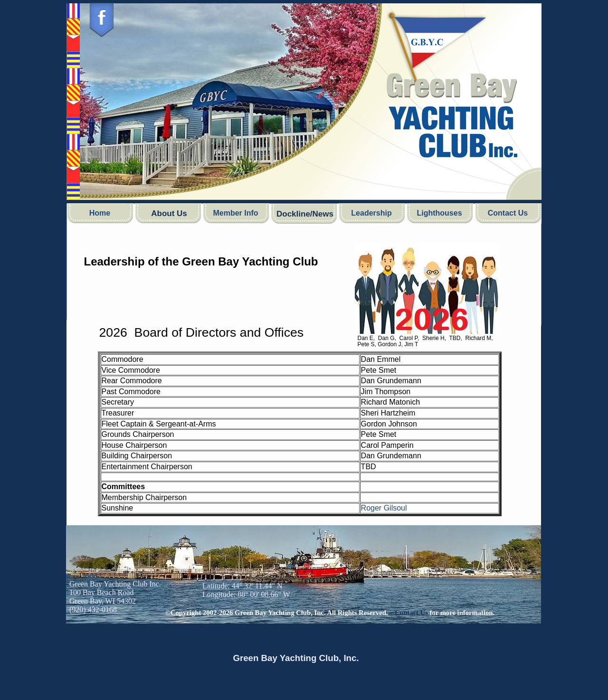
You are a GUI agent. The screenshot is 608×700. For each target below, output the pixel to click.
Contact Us (508, 213)
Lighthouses (439, 213)
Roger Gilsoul (384, 508)
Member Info (235, 213)
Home (100, 213)
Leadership (371, 213)
